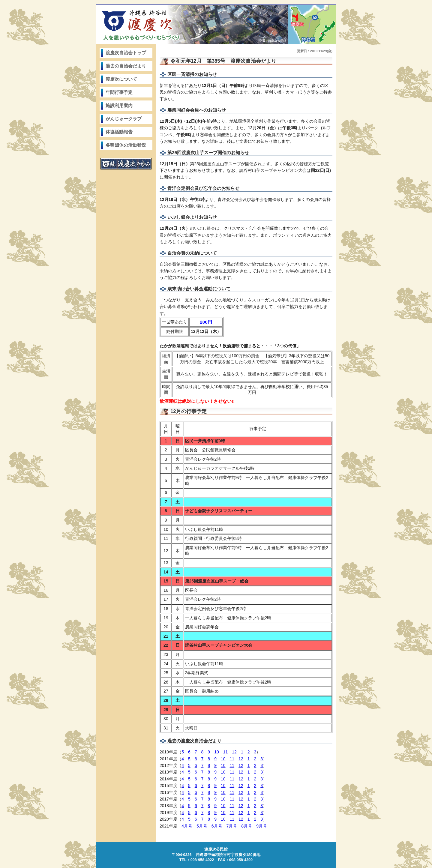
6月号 (217, 826)
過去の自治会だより (126, 66)
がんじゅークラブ (124, 119)
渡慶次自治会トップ (126, 53)
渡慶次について (121, 79)
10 (217, 752)
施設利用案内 (119, 105)
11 (226, 752)
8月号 (247, 826)
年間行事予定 (119, 92)
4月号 (187, 826)
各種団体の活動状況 (126, 145)
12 (234, 752)
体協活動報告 (119, 132)
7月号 (232, 826)
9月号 (262, 826)
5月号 (202, 826)
